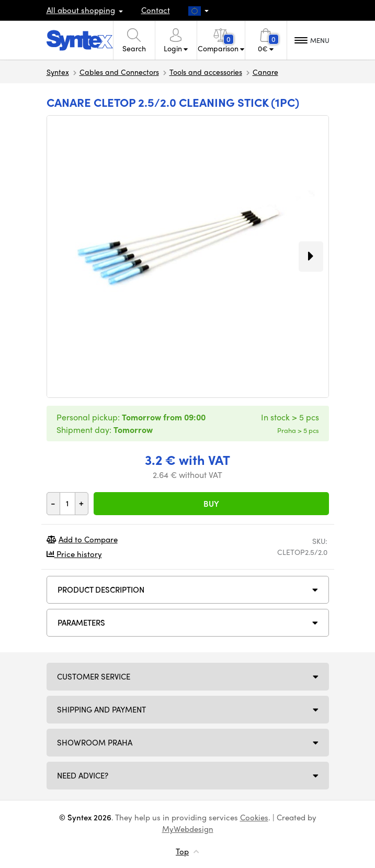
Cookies (254, 817)
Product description (101, 589)
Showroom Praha (95, 742)
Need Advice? (83, 775)
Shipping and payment (101, 709)
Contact (156, 10)
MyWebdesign (188, 829)
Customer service (94, 676)
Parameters (81, 622)
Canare (265, 72)
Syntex (58, 72)
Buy (211, 504)
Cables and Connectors (119, 72)
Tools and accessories (206, 72)
